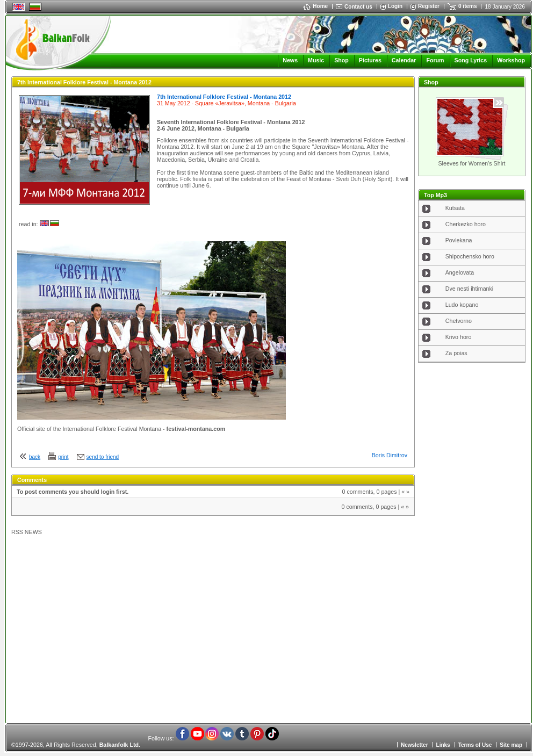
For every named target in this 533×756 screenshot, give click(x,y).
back (35, 457)
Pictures (370, 60)
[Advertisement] (472, 539)
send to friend (103, 457)
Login (395, 6)
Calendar (404, 60)
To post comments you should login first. (73, 492)
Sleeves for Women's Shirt (471, 163)
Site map (511, 745)
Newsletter (415, 745)
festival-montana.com (196, 429)
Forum (435, 60)
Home (315, 6)
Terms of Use (475, 745)
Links (443, 745)
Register (429, 6)
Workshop (511, 60)
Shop (341, 60)
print (63, 457)
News (290, 60)
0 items (467, 6)
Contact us (358, 7)
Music (316, 60)
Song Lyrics (471, 60)
